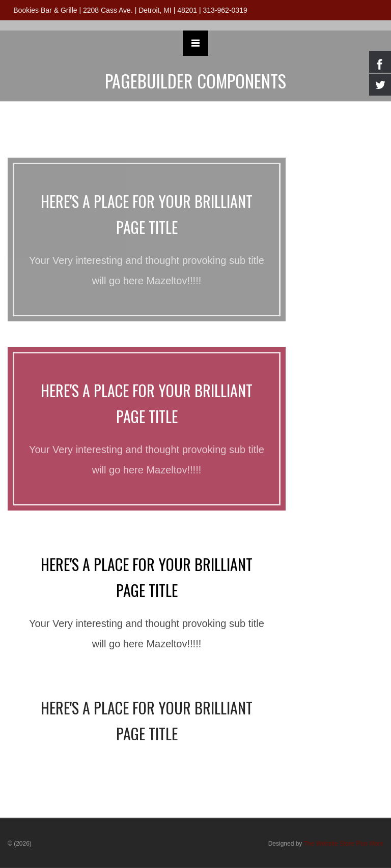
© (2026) (20, 844)
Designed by (326, 844)
